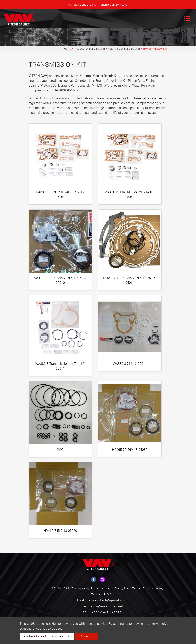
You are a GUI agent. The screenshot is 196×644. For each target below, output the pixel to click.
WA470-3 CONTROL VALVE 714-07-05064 (130, 194)
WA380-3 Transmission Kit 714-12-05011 (60, 366)
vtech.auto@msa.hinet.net (102, 606)
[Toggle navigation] (187, 18)
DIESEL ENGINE (96, 49)
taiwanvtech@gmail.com (107, 600)
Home (68, 49)
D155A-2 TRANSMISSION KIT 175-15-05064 (130, 280)
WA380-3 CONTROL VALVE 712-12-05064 (60, 194)
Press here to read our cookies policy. (47, 636)
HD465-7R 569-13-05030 (130, 450)
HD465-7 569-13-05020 (60, 531)
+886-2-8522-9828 (107, 612)
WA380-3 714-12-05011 (130, 364)
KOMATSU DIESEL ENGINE (124, 49)
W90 (60, 450)
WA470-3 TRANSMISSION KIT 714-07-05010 (60, 280)
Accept (86, 636)
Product (79, 49)
